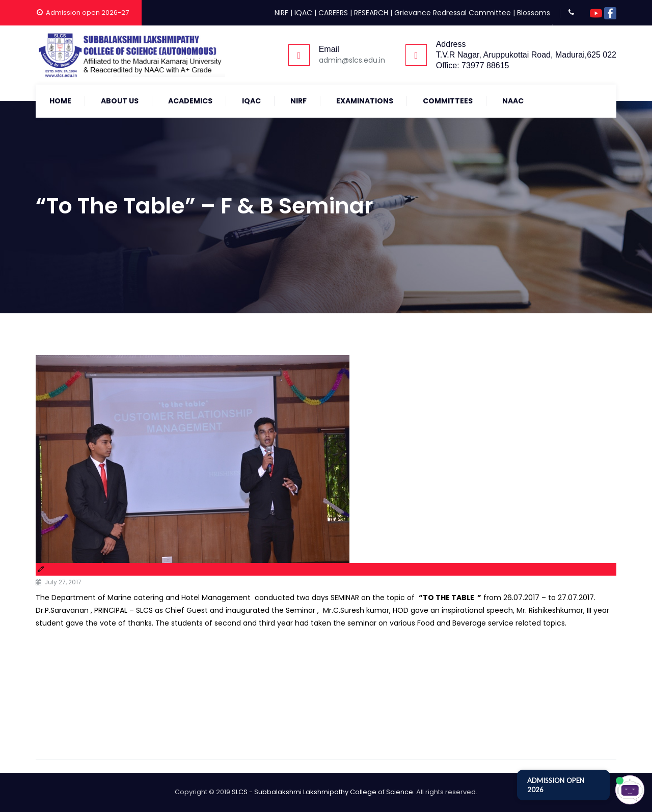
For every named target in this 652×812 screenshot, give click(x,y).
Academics (190, 101)
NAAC (513, 101)
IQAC (303, 13)
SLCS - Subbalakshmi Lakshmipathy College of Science (322, 792)
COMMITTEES (448, 101)
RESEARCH (371, 13)
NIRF (281, 13)
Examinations (365, 101)
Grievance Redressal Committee (453, 13)
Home (60, 101)
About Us (120, 101)
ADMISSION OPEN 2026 (556, 785)
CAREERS (333, 13)
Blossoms (534, 13)
